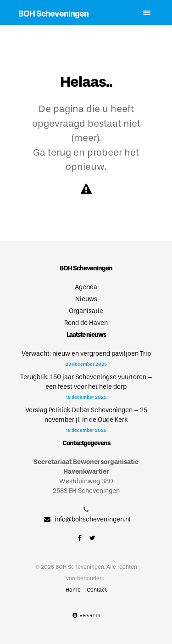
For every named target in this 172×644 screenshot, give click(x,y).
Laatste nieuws (86, 335)
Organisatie (86, 311)
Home (73, 590)
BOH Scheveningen (53, 14)
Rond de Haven (86, 323)
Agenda (86, 287)
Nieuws (86, 299)
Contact (97, 590)
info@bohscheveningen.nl (86, 519)
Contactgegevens (86, 443)
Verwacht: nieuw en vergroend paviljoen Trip (86, 354)
